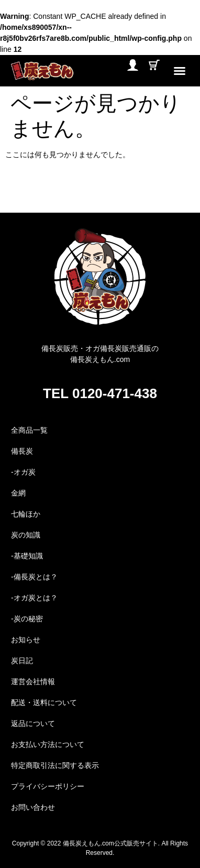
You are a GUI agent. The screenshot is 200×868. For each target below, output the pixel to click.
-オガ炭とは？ (34, 598)
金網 (18, 493)
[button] (180, 71)
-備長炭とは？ (34, 577)
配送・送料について (44, 702)
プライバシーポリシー (48, 786)
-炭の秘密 (27, 619)
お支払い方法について (48, 744)
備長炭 (22, 451)
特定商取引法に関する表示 (55, 765)
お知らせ (26, 640)
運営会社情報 (33, 682)
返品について (33, 723)
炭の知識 (26, 535)
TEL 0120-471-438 (100, 393)
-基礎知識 (27, 556)
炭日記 (22, 661)
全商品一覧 (29, 430)
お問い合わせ (33, 807)
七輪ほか (26, 514)
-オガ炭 (23, 472)
